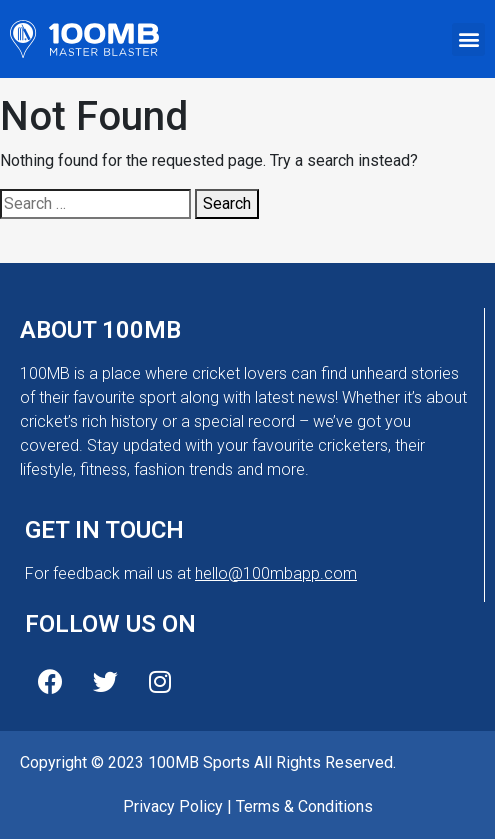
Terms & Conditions (304, 806)
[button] (468, 39)
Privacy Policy (173, 806)
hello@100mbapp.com (276, 573)
